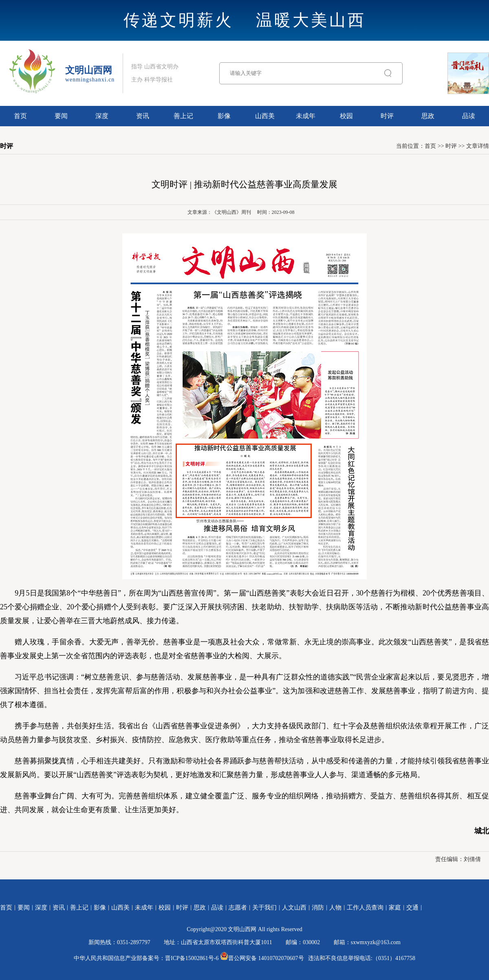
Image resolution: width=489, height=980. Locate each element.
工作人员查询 (365, 907)
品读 (469, 116)
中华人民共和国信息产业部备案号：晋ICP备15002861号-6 (146, 958)
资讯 (143, 116)
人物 (335, 907)
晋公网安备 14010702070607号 (262, 958)
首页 (20, 116)
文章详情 (478, 146)
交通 (412, 907)
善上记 (183, 116)
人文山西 (294, 907)
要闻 (61, 116)
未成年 (306, 116)
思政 (428, 116)
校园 (346, 116)
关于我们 (264, 907)
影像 (224, 116)
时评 (387, 116)
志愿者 (238, 907)
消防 (318, 907)
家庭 (395, 907)
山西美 (265, 116)
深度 (102, 116)
